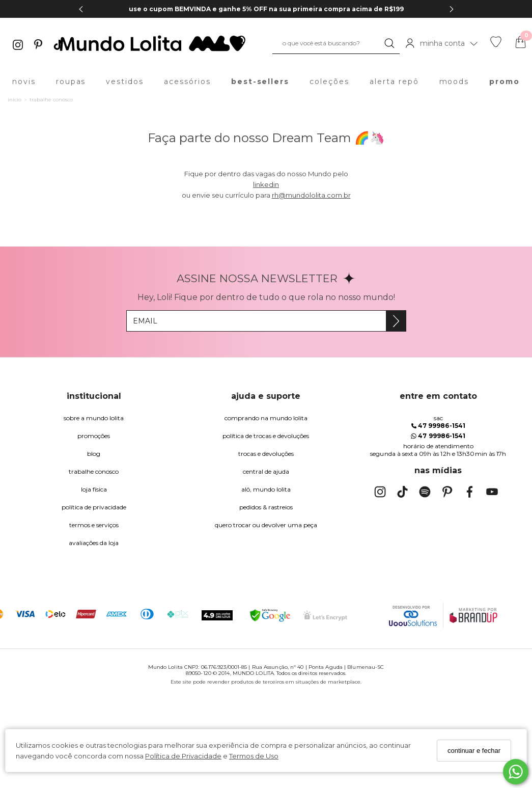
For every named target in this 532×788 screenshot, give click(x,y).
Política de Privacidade (183, 756)
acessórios (187, 81)
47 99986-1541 (438, 426)
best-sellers (260, 81)
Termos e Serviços (94, 525)
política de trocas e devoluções (266, 436)
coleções (329, 81)
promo (505, 81)
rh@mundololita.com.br (311, 195)
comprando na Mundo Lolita (266, 418)
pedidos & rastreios (266, 507)
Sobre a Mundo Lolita (94, 418)
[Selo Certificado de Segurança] (325, 616)
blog (94, 454)
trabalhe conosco (94, 471)
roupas (71, 81)
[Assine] (396, 321)
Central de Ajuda (266, 471)
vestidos (125, 81)
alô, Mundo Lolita (266, 489)
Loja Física (94, 489)
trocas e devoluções (266, 454)
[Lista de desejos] (496, 45)
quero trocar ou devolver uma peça (266, 525)
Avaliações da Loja (94, 543)
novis (24, 81)
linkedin (266, 184)
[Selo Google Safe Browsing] (270, 615)
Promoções (94, 436)
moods (454, 81)
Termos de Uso (254, 756)
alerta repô (394, 81)
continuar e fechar (474, 751)
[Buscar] (389, 43)
